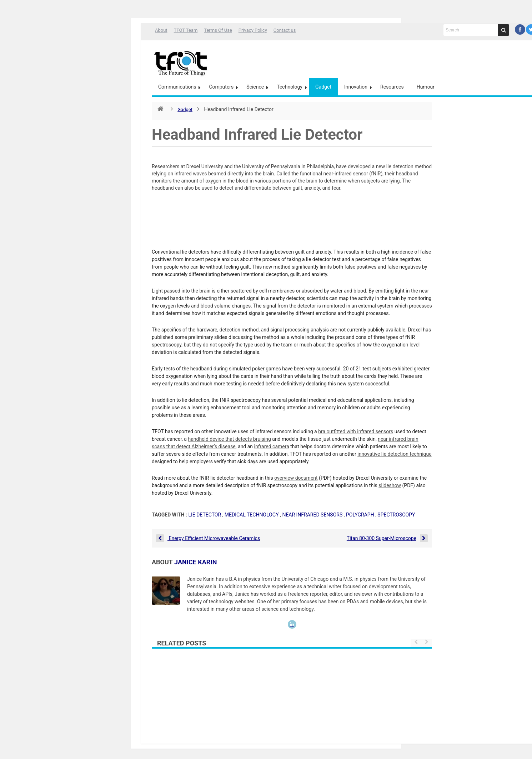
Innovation (356, 87)
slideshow (390, 485)
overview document (296, 478)
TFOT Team (186, 30)
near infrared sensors (312, 515)
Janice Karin (195, 562)
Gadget (323, 87)
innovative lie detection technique (394, 454)
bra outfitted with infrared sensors (356, 431)
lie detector (205, 515)
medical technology (252, 515)
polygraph (360, 515)
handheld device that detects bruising (229, 439)
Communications (177, 87)
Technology (290, 87)
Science (255, 87)
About (161, 30)
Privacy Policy (253, 30)
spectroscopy (396, 515)
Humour (426, 87)
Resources (392, 87)
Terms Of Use (218, 30)
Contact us (285, 30)
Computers (221, 87)
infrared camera (272, 446)
